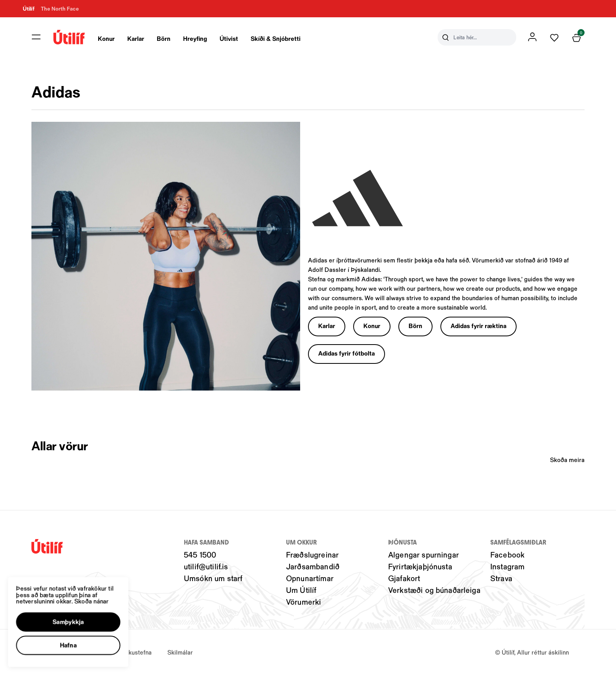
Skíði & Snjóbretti (276, 38)
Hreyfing (195, 38)
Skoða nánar (98, 595)
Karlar (136, 38)
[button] (73, 618)
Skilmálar (180, 652)
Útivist (229, 38)
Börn (164, 38)
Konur (106, 38)
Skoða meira (567, 459)
